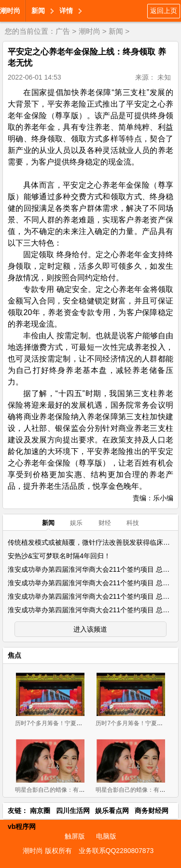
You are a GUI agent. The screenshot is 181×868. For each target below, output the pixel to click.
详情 (66, 11)
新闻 (38, 11)
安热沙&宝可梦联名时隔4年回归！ (59, 556)
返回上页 (164, 11)
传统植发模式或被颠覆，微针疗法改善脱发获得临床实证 (92, 542)
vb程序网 (22, 827)
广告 (63, 31)
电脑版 (106, 836)
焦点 (14, 655)
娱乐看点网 (112, 811)
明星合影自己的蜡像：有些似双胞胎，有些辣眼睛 (79, 790)
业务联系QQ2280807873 (116, 851)
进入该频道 (90, 629)
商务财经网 (152, 811)
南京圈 (40, 811)
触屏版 (75, 836)
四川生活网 (73, 811)
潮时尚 (10, 11)
